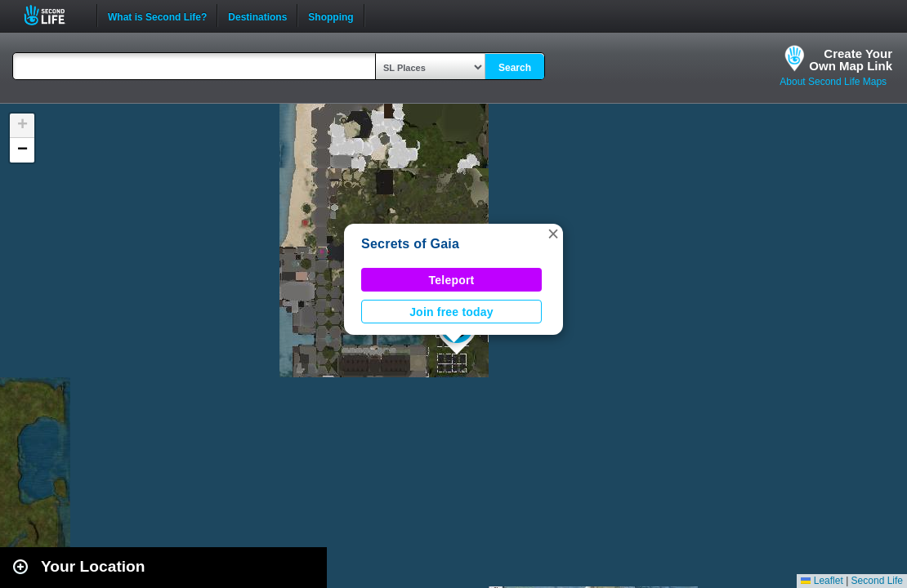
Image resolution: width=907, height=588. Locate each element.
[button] (553, 234)
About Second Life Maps (833, 82)
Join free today (451, 312)
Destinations (257, 16)
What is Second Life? (157, 16)
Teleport (452, 280)
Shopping (331, 16)
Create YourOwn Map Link (851, 60)
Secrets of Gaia (410, 244)
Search (515, 68)
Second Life (54, 15)
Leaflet (822, 581)
